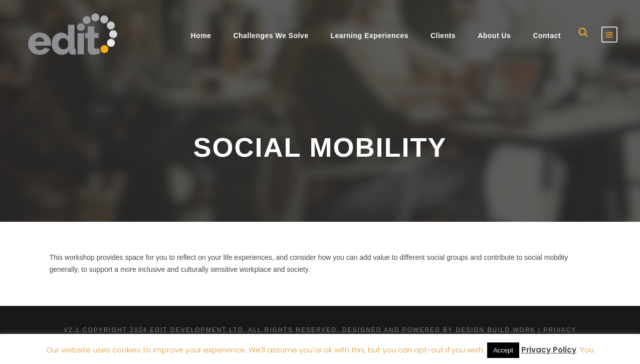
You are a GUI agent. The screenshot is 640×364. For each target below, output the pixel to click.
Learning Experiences (369, 36)
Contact (547, 36)
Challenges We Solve (271, 36)
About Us (494, 36)
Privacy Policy (549, 350)
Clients (443, 36)
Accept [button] (503, 350)
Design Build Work (495, 330)
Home (201, 36)
